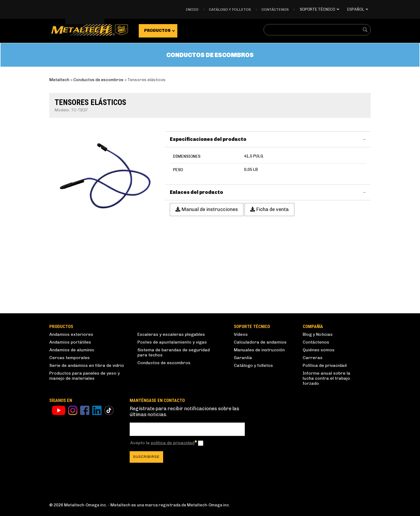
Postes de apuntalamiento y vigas (172, 342)
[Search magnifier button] (365, 30)
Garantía (243, 358)
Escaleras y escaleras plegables (171, 334)
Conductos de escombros (164, 363)
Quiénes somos (319, 350)
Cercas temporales (70, 358)
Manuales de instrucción (259, 350)
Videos (241, 334)
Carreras (313, 358)
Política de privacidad (325, 365)
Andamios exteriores (71, 334)
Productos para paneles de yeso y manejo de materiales (85, 376)
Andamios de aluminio (72, 350)
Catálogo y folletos (230, 10)
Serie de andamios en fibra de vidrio (87, 365)
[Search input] (314, 30)
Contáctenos (275, 10)
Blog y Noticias (318, 334)
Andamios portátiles (70, 342)
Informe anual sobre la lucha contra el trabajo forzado (327, 378)
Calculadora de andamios (260, 342)
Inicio (192, 10)
